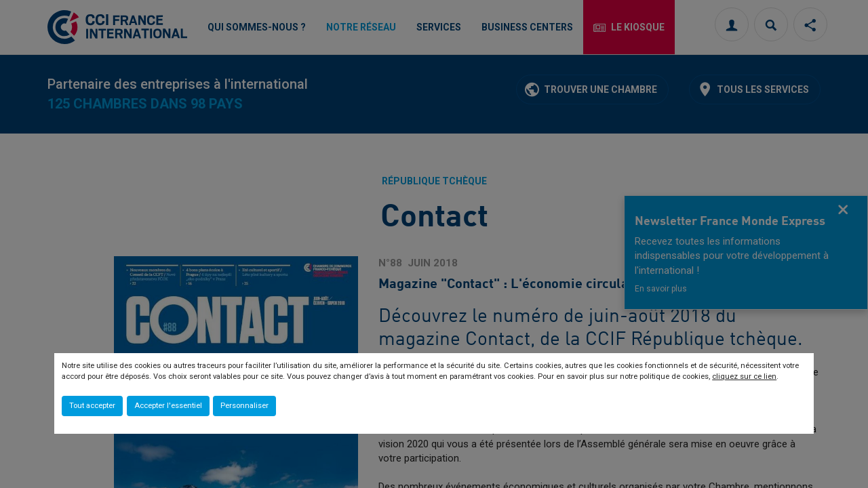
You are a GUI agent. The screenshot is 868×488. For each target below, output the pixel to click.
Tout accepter (92, 406)
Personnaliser (244, 406)
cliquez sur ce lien (744, 377)
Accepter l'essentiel (168, 406)
